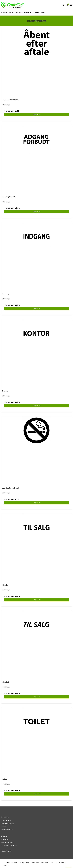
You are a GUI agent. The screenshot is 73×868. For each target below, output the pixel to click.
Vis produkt (37, 115)
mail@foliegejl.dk (11, 845)
